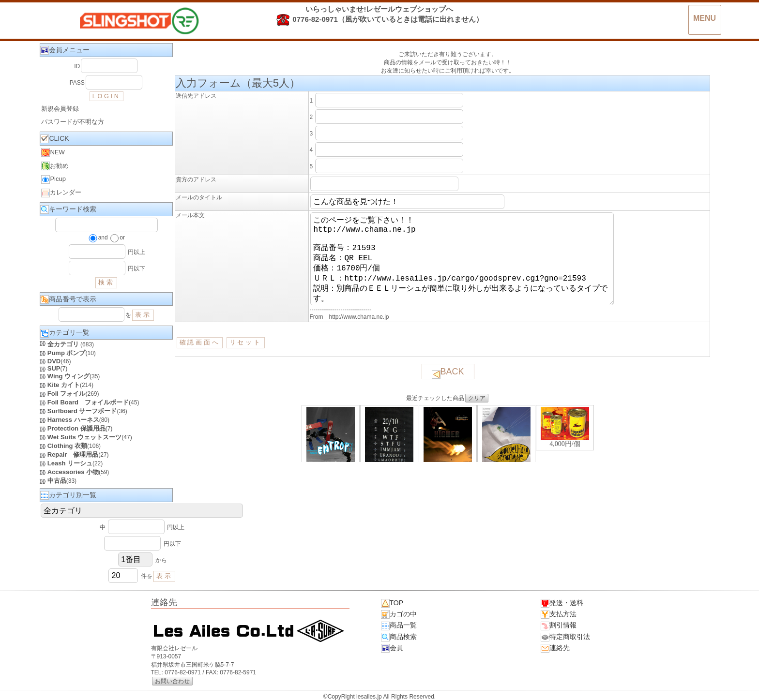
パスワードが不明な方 (73, 122)
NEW (53, 152)
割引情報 (559, 626)
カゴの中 (399, 614)
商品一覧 (399, 626)
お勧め (55, 166)
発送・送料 (562, 603)
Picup (53, 179)
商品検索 (399, 637)
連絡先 (555, 648)
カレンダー (61, 193)
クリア (477, 417)
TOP (392, 603)
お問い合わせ (172, 681)
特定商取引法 (565, 637)
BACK (448, 392)
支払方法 (559, 614)
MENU (705, 18)
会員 (392, 648)
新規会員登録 (60, 109)
